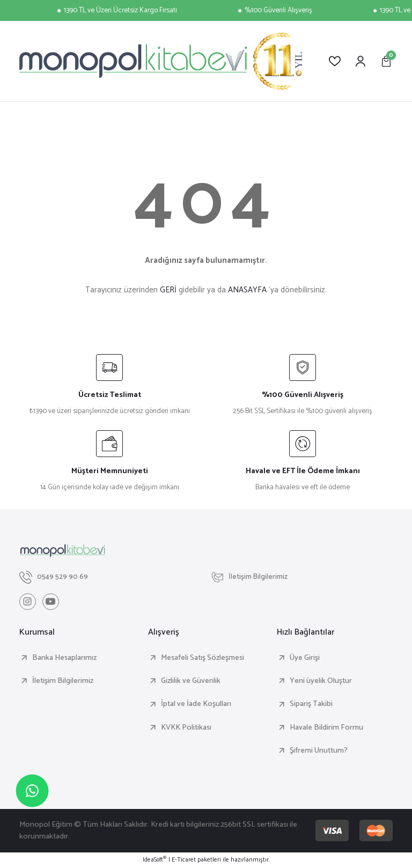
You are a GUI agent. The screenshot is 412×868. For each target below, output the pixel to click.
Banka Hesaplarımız (64, 658)
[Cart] (386, 61)
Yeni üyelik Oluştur (321, 681)
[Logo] (161, 61)
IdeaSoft (154, 860)
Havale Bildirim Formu (326, 728)
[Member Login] (360, 61)
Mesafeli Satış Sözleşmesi (203, 658)
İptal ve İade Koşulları (196, 705)
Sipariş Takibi (311, 705)
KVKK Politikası (186, 728)
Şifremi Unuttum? (319, 751)
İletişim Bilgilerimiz (63, 681)
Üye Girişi (305, 658)
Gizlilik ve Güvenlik (191, 681)
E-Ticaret (184, 860)
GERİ (168, 290)
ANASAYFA (247, 290)
